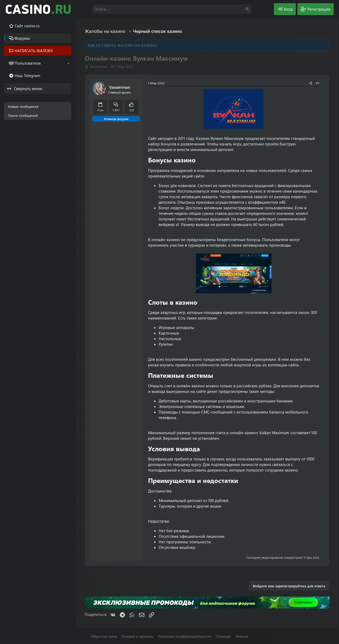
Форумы (22, 38)
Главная (242, 636)
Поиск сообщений (23, 115)
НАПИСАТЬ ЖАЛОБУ (34, 51)
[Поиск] (172, 9)
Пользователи (28, 63)
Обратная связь (104, 636)
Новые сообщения (23, 106)
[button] (68, 63)
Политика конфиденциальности (185, 636)
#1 (318, 83)
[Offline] (104, 92)
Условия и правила (137, 636)
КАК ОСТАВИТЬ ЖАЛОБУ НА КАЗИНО (122, 45)
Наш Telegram (27, 75)
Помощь (223, 636)
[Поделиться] (311, 83)
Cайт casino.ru (27, 26)
